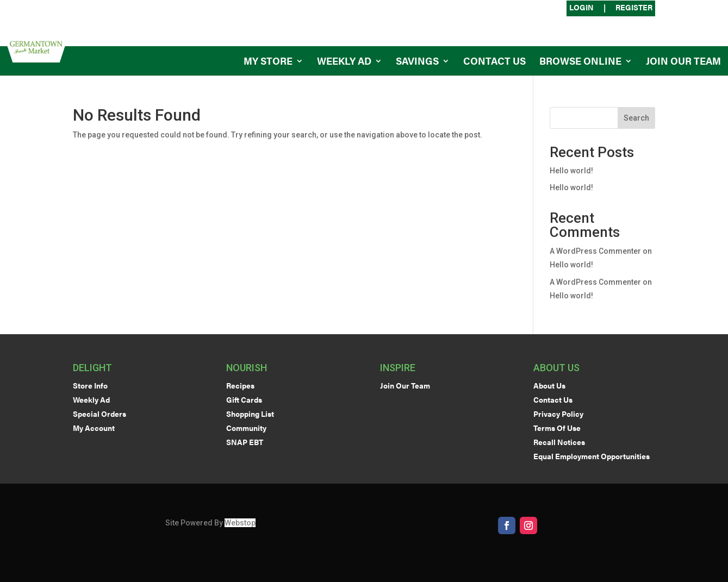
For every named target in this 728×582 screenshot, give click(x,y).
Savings (417, 62)
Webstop (240, 523)
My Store (268, 62)
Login (581, 8)
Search (636, 118)
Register (634, 8)
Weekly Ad (344, 62)
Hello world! (571, 171)
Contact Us (494, 62)
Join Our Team (683, 62)
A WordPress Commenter (595, 251)
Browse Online (580, 62)
